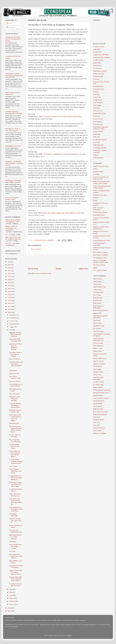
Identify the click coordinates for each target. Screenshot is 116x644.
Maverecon (97, 116)
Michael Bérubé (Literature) (102, 390)
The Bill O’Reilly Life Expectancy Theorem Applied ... (16, 365)
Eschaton (96, 92)
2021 (9, 277)
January (12, 604)
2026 (9, 262)
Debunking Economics (100, 71)
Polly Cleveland (98, 409)
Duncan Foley (97, 323)
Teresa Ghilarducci (99, 428)
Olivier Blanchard (99, 401)
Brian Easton (97, 303)
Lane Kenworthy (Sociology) (98, 378)
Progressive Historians (100, 414)
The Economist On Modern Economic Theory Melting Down (16, 429)
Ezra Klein (96, 94)
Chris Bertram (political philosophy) (100, 317)
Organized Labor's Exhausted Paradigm (15, 399)
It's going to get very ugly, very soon (15, 585)
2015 (9, 294)
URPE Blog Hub (98, 145)
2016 (9, 291)
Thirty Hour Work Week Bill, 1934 (15, 340)
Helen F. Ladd (97, 348)
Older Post (83, 269)
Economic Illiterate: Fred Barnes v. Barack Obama (15, 405)
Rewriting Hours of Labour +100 (15, 411)
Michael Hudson (98, 395)
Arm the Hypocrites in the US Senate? (16, 385)
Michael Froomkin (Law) (101, 393)
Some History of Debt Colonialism (16, 567)
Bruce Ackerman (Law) (100, 310)
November (13, 318)
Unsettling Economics (100, 148)
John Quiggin (97, 105)
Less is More (13, 466)
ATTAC (95, 169)
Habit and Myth (14, 423)
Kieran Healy (97, 375)
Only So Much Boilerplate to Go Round (15, 471)
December (13, 315)
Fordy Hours (13, 370)
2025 (9, 265)
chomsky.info (97, 313)
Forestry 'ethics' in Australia (15, 436)
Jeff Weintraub (98, 366)
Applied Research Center (101, 166)
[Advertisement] (58, 261)
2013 (9, 300)
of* (6, 234)
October (12, 321)
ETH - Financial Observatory (98, 209)
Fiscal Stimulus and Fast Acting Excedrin (15, 546)
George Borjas (98, 100)
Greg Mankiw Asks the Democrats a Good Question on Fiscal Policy (14, 75)
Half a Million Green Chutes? (16, 562)
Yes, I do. (8, 244)
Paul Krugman (98, 121)
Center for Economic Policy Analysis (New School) (102, 182)
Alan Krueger (97, 281)
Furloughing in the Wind (13, 146)
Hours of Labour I (15, 394)
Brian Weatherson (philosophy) (99, 307)
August (12, 327)
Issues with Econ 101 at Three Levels (13, 93)
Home (58, 269)
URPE (95, 268)
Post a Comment (36, 249)
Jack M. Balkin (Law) (100, 358)
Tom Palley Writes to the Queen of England (16, 354)
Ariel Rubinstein (98, 292)
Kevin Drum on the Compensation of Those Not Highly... (15, 418)
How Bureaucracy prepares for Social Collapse (16, 556)
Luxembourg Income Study (101, 240)
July (11, 330)
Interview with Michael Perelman (16, 531)
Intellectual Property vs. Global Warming (15, 537)
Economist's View (99, 89)
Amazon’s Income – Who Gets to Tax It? (15, 520)
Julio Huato (97, 108)
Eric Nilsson (97, 329)
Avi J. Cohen (97, 295)
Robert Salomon (98, 131)
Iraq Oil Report (98, 102)
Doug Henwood (98, 76)
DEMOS (96, 198)
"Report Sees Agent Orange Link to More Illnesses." (60, 213)
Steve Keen (97, 422)
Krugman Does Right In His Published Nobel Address (16, 579)
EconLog (96, 79)
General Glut (97, 97)
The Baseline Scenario (100, 140)
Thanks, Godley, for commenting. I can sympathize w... (11, 228)
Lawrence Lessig (98, 382)
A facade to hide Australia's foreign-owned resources (16, 461)
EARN (95, 201)
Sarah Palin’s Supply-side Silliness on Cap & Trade (16, 484)
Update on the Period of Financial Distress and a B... (16, 572)
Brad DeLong (97, 300)
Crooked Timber (98, 60)
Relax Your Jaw (98, 124)
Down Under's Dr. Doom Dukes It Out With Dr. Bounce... (15, 454)
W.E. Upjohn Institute (100, 270)
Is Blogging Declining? (13, 515)
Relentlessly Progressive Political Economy (101, 128)
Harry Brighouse (98, 346)
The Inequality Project (100, 258)
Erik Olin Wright (98, 331)
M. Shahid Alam (98, 385)
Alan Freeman (97, 279)
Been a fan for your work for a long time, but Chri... (13, 238)
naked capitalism (98, 158)
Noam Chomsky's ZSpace (101, 398)
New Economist (98, 119)
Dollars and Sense (99, 74)
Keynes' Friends (14, 373)
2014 (9, 297)
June (11, 589)
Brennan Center (98, 172)
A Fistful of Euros (99, 47)
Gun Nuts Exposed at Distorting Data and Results (14, 112)
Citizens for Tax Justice (100, 195)
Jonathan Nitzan (98, 372)
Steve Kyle (97, 425)
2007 (9, 611)
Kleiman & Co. (98, 111)
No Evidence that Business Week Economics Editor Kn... (16, 502)
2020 (9, 280)
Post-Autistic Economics (101, 252)
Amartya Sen (97, 284)
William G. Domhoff (100, 433)
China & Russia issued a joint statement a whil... (13, 221)
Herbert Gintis (98, 351)
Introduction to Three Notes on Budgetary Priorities (16, 347)
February (12, 601)
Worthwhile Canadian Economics (100, 151)
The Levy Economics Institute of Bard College (101, 261)
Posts (9, 23)
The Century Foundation (101, 255)
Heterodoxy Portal (99, 215)
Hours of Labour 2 (15, 381)
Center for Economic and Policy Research (101, 178)
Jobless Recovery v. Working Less (15, 495)
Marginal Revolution (100, 113)
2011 (9, 306)
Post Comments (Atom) (44, 273)
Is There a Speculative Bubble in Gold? (12, 198)
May (11, 592)
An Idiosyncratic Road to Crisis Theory (14, 446)
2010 (9, 309)
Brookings (96, 174)
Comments (11, 27)
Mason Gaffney (98, 387)
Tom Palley (97, 142)
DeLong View (97, 68)
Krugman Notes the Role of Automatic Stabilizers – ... (16, 478)
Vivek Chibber (98, 431)
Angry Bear (97, 49)
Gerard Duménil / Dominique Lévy (98, 339)
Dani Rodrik (97, 63)
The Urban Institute (99, 265)
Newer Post (33, 269)
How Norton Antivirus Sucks (15, 377)
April (11, 595)
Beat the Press (97, 52)
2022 (9, 274)
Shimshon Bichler (99, 420)
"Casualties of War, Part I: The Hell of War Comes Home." (63, 116)
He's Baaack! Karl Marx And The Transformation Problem (13, 39)
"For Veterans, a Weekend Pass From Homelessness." (61, 154)
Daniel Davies (97, 65)
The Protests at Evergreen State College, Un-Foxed (13, 181)
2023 (9, 271)
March (12, 598)
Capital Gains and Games (101, 55)
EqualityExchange (99, 326)
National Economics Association (99, 244)
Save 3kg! (12, 551)
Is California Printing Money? (16, 490)
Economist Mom (98, 86)
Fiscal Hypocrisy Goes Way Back (15, 441)
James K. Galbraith (99, 364)
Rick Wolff (97, 417)
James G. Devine (98, 361)
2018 (9, 285)
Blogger (69, 635)
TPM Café (96, 137)
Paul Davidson (98, 404)
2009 (9, 312)
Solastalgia (13, 542)
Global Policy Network (100, 212)
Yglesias (96, 155)
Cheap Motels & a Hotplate (101, 57)
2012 (9, 303)
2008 (9, 608)
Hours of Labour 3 (15, 359)
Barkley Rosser (98, 298)
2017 (9, 289)
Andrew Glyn (97, 290)
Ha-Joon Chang (98, 343)
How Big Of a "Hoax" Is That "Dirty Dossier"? (13, 130)
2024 (9, 268)
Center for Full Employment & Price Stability (102, 187)
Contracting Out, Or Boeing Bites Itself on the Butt (16, 509)
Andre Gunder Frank (99, 287)
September (13, 324)
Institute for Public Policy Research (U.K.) (101, 228)
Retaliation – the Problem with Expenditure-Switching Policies (14, 163)
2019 (9, 283)
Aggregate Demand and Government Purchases (15, 334)
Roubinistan (97, 134)
